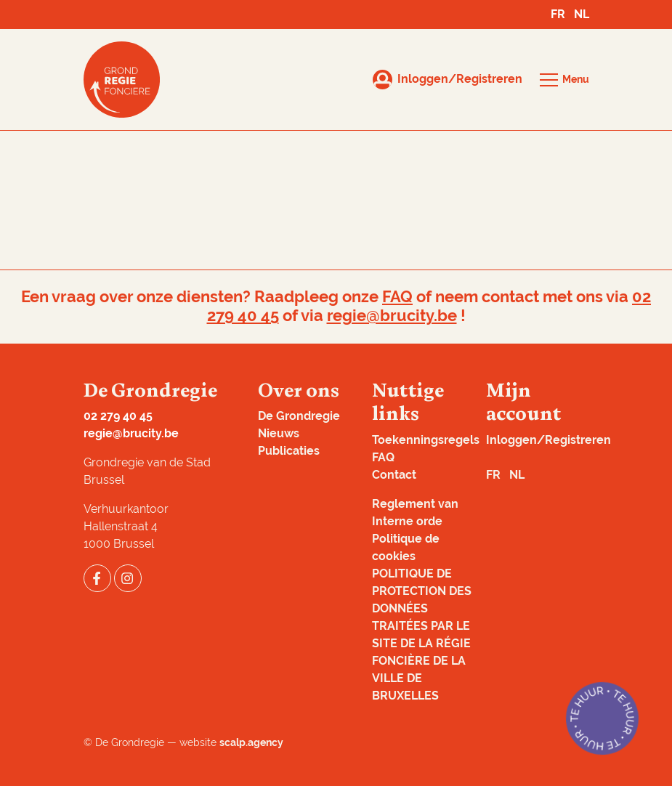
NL (582, 14)
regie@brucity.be (392, 316)
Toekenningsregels (426, 440)
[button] (564, 80)
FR (558, 14)
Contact (394, 475)
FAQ (397, 297)
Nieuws (279, 433)
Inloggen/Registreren (548, 440)
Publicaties (289, 451)
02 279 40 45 (118, 416)
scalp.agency (251, 742)
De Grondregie (299, 416)
